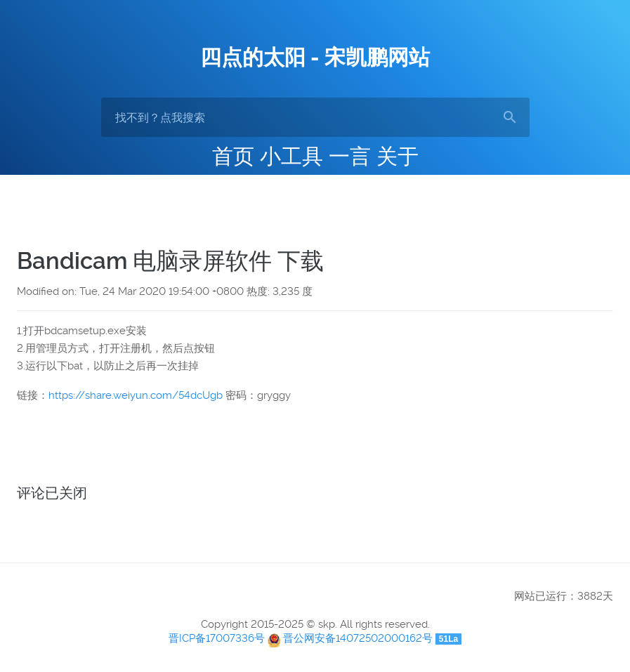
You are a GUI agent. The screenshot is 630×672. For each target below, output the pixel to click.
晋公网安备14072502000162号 (358, 638)
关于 (398, 156)
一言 (350, 156)
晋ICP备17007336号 (217, 638)
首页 (233, 156)
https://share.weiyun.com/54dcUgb (136, 395)
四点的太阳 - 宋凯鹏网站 (315, 57)
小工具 (291, 156)
